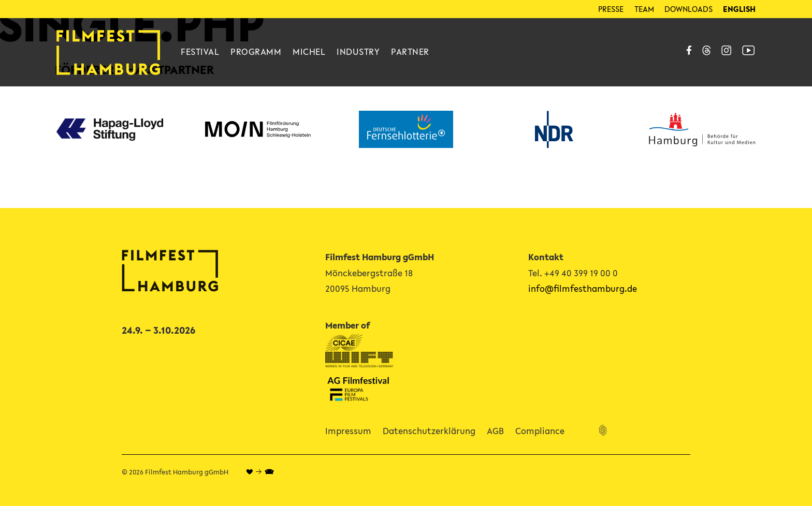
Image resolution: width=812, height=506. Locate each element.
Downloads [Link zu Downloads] (688, 9)
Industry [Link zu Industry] (358, 51)
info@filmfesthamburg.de (583, 288)
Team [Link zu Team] (644, 9)
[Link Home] (108, 52)
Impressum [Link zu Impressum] (348, 431)
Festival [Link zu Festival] (200, 51)
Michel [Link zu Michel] (309, 51)
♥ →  (260, 473)
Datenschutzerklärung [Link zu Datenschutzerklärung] (429, 431)
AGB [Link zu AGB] (495, 431)
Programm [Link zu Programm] (256, 51)
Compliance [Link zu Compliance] (540, 431)
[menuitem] (739, 9)
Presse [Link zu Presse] (611, 9)
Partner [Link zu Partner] (410, 51)
